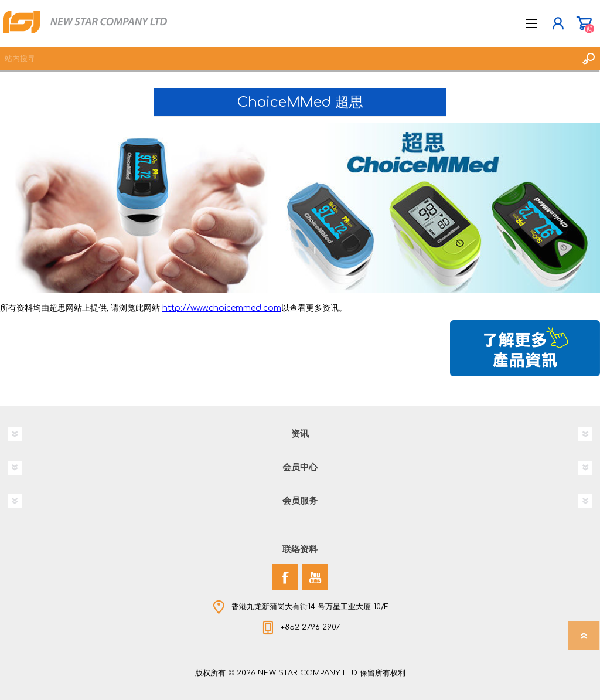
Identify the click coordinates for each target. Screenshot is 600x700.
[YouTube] (315, 577)
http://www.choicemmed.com (222, 308)
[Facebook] (285, 577)
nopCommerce (324, 675)
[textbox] (288, 59)
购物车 (584, 23)
